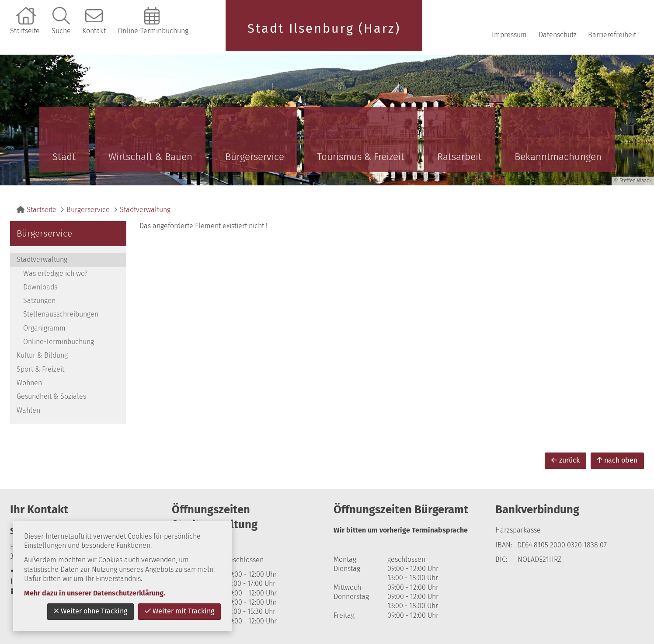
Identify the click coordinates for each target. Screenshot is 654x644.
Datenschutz (558, 35)
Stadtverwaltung (145, 210)
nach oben (617, 460)
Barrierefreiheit (612, 35)
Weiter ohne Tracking (90, 611)
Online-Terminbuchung (153, 31)
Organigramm (44, 328)
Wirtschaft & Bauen (150, 157)
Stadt (64, 157)
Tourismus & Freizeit (361, 157)
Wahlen (28, 410)
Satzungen (39, 301)
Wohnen (29, 383)
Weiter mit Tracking (179, 611)
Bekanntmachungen (558, 157)
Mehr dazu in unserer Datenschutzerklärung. (95, 593)
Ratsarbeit (459, 157)
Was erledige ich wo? (55, 273)
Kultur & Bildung (42, 355)
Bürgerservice (255, 157)
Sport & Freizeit (40, 369)
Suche (61, 31)
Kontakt (94, 31)
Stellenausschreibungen (61, 314)
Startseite (25, 31)
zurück (565, 460)
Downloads (40, 287)
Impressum (509, 35)
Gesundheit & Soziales (51, 396)
